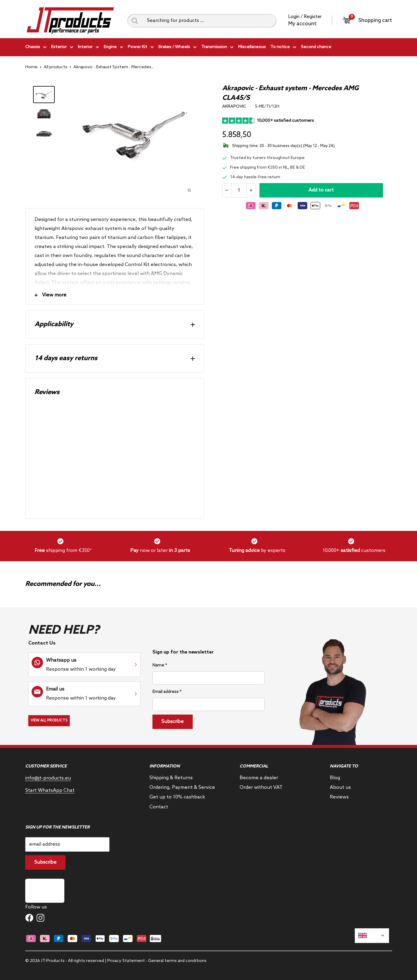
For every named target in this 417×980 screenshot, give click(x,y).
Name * (160, 665)
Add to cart (321, 190)
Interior (89, 48)
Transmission (217, 48)
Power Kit (141, 48)
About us (340, 787)
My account (302, 24)
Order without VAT (261, 787)
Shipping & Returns (171, 778)
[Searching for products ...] (209, 21)
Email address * (167, 692)
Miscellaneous (252, 47)
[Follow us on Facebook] (29, 918)
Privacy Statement (126, 961)
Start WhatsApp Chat (50, 790)
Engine (113, 48)
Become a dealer (259, 778)
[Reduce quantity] (227, 190)
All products (55, 67)
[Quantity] (239, 190)
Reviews (339, 797)
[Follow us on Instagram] (40, 918)
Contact (159, 807)
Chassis (36, 48)
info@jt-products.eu (48, 778)
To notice (283, 48)
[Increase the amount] (251, 190)
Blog (335, 778)
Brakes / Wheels (178, 48)
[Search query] (135, 21)
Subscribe (173, 722)
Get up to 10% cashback (177, 797)
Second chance (316, 47)
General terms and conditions (177, 961)
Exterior (62, 48)
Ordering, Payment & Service (182, 787)
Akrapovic (234, 107)
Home (31, 67)
